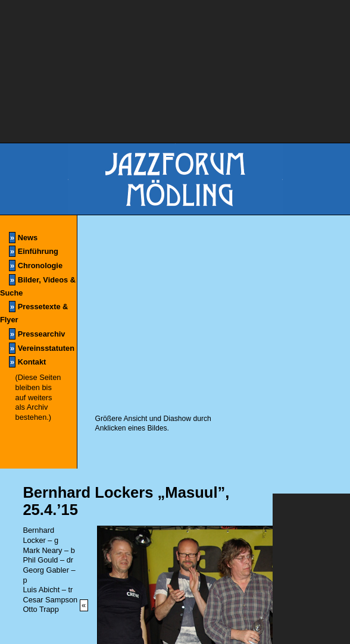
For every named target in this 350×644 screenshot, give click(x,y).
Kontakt (27, 362)
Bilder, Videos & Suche (38, 286)
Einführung (34, 251)
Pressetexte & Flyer (34, 312)
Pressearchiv (37, 334)
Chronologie (36, 266)
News (23, 238)
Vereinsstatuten (42, 348)
